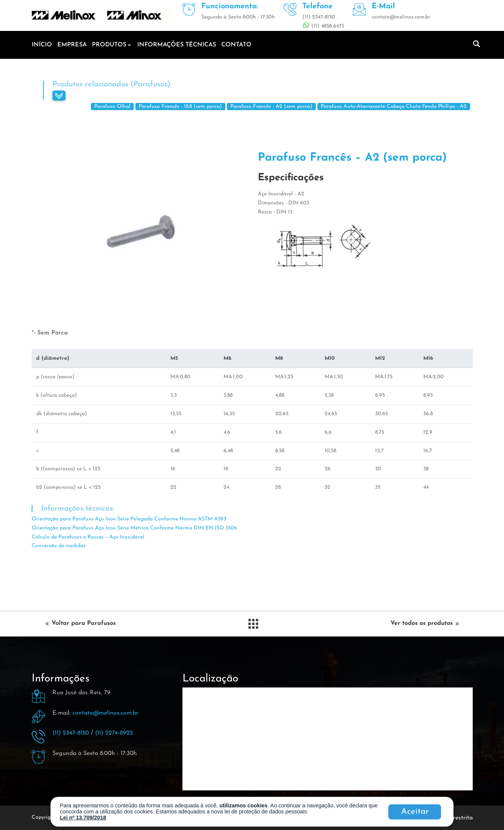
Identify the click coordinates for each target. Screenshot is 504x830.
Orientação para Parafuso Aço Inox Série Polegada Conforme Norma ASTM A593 (129, 519)
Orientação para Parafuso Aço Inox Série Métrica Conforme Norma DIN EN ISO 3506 (134, 528)
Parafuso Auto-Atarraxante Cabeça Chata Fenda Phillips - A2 (394, 107)
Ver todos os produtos (424, 623)
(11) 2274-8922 (114, 733)
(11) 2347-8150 (71, 733)
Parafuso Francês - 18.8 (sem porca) (180, 107)
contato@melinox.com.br (105, 713)
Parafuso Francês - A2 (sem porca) (271, 107)
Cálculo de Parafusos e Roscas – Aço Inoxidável (88, 537)
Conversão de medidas (59, 546)
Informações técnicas (177, 45)
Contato (236, 45)
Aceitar (415, 812)
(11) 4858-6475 (327, 26)
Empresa (72, 45)
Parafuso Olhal (112, 107)
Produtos (109, 45)
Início (42, 45)
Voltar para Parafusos (81, 623)
